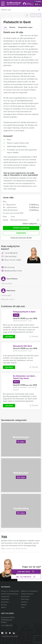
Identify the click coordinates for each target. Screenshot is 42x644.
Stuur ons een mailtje (11, 260)
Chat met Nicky (9, 257)
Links (23, 607)
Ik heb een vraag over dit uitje (21, 238)
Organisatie (5, 599)
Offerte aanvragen (21, 228)
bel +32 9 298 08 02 (26, 577)
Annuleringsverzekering (9, 594)
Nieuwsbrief (25, 597)
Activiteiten (5, 602)
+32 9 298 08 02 (11, 253)
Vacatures (24, 602)
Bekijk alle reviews (9, 299)
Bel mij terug (8, 267)
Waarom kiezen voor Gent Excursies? (14, 549)
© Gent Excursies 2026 (9, 636)
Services (4, 605)
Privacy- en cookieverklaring (11, 591)
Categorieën (5, 597)
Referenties (25, 599)
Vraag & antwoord (27, 594)
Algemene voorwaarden (29, 591)
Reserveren (21, 233)
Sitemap (24, 605)
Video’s (4, 607)
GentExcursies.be (14, 4)
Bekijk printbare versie (12, 271)
